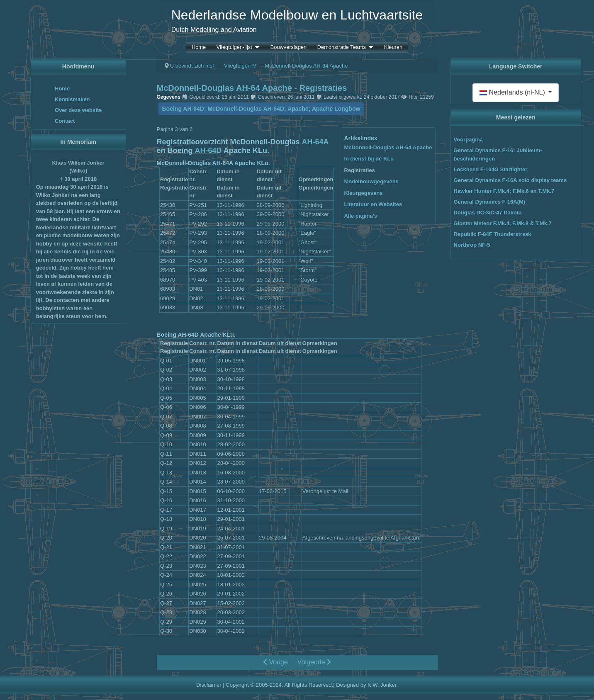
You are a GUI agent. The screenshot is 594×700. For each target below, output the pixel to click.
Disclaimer (209, 685)
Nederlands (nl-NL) (513, 92)
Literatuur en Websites (373, 204)
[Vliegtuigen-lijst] (256, 47)
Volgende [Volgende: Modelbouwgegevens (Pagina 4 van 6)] (314, 662)
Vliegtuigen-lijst (234, 47)
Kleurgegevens (363, 193)
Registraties (359, 170)
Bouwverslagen (289, 47)
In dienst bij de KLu (369, 159)
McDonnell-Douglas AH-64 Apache (388, 147)
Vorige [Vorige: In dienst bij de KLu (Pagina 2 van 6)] (275, 662)
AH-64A (315, 142)
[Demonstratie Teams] (370, 47)
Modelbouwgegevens (371, 181)
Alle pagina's (360, 216)
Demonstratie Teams (342, 47)
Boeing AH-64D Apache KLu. (196, 335)
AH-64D (208, 151)
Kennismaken (72, 99)
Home (199, 47)
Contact (65, 121)
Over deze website (78, 110)
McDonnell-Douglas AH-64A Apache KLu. (213, 163)
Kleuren (393, 47)
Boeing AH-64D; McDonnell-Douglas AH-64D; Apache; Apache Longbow (261, 109)
